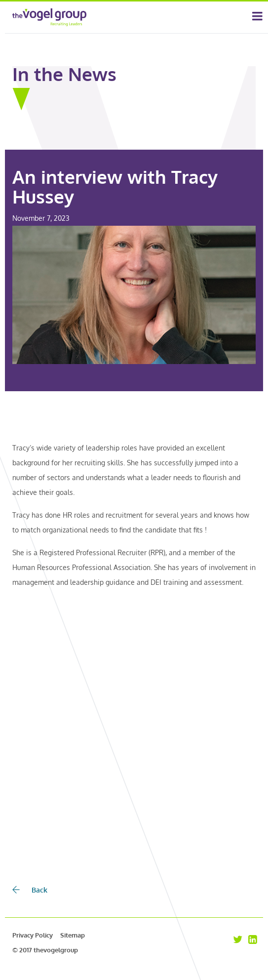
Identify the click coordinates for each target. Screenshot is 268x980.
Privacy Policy (33, 935)
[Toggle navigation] (257, 17)
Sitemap (73, 935)
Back (30, 890)
